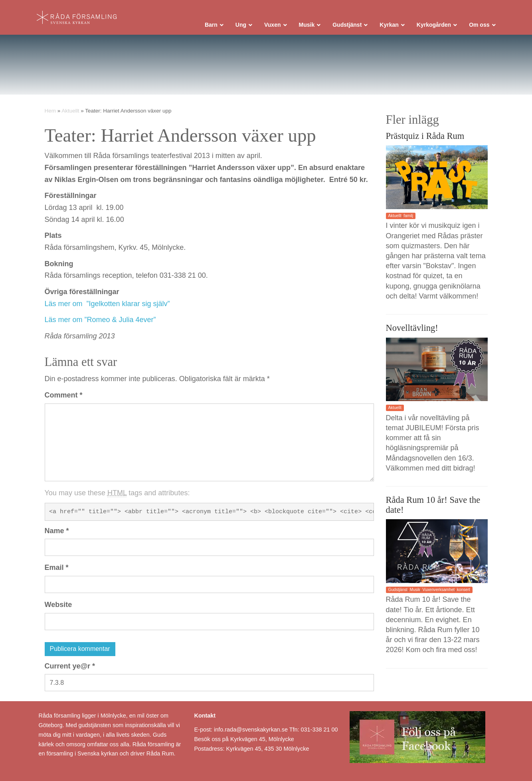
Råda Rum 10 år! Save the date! (433, 505)
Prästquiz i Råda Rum (425, 136)
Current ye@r (70, 666)
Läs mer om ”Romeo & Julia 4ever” (100, 320)
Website (58, 605)
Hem (50, 111)
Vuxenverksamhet (439, 590)
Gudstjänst (398, 590)
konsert (464, 590)
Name (57, 531)
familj (408, 216)
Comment (64, 395)
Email (57, 567)
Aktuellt (70, 111)
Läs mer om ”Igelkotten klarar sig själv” (107, 304)
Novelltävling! (412, 328)
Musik (415, 590)
